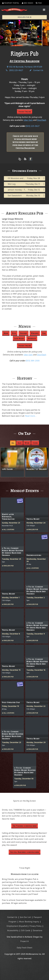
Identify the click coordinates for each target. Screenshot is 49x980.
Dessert (24, 333)
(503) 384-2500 (33, 361)
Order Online (25, 112)
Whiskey (35, 333)
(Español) (23, 926)
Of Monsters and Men (18, 178)
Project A (24, 941)
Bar (44, 333)
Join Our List (25, 917)
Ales (20, 443)
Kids (14, 333)
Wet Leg (12, 184)
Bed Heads (28, 3)
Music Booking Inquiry (29, 922)
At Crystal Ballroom (25, 61)
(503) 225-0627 (15, 70)
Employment (13, 926)
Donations (38, 930)
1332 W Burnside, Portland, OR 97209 (25, 67)
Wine (27, 443)
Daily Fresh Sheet (24, 948)
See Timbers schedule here (25, 826)
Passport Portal (11, 3)
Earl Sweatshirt (15, 195)
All (13, 443)
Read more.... (31, 416)
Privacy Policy (35, 926)
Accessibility (13, 930)
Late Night (19, 338)
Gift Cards (26, 930)
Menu (6, 333)
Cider (35, 443)
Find (39, 3)
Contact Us (36, 70)
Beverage (32, 338)
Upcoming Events (25, 171)
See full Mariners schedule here (25, 852)
